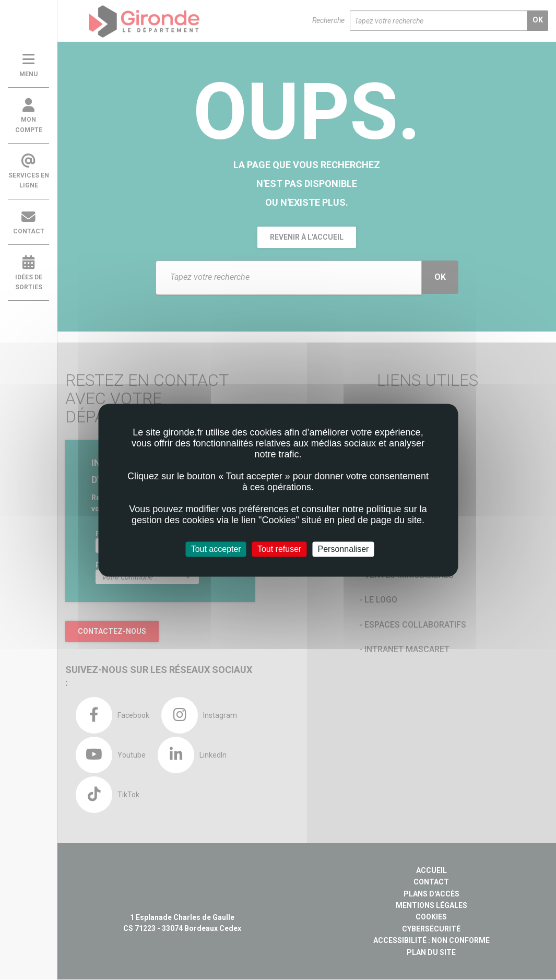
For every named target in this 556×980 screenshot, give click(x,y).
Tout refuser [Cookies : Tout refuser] (279, 549)
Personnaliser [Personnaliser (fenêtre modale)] (344, 549)
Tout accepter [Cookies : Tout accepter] (216, 549)
